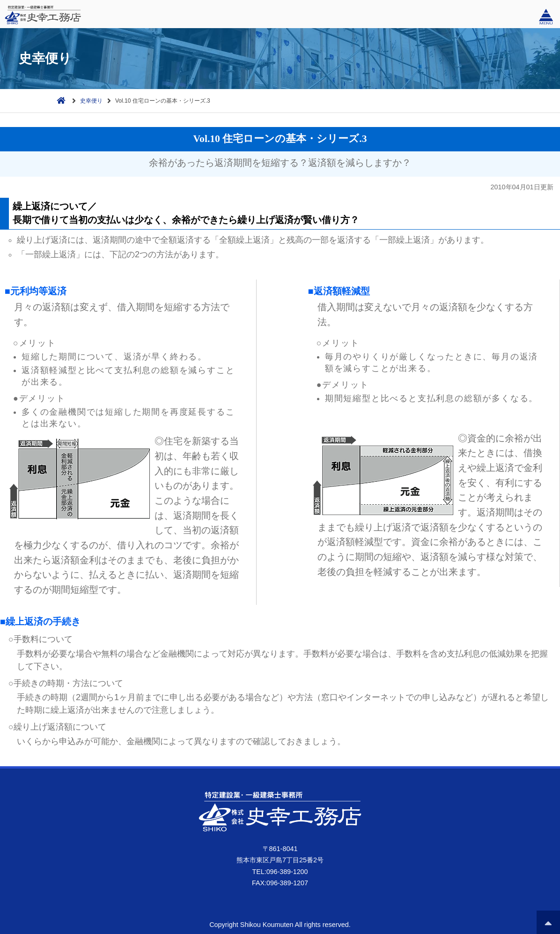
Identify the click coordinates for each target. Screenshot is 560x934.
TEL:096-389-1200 (280, 872)
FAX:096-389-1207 (280, 883)
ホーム (59, 100)
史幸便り (91, 101)
